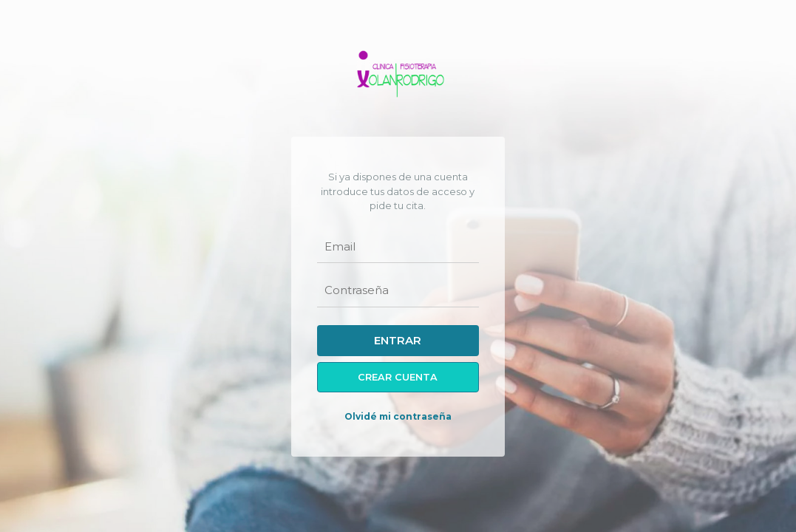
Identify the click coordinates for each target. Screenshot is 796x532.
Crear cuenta (398, 377)
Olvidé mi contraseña (398, 416)
